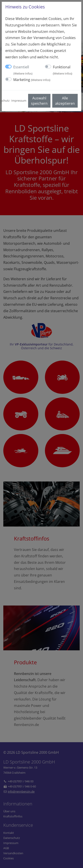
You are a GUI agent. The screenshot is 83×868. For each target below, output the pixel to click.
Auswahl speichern (39, 101)
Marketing (32, 80)
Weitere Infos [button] (23, 73)
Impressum (19, 101)
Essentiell (23, 70)
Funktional (63, 70)
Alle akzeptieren (65, 101)
